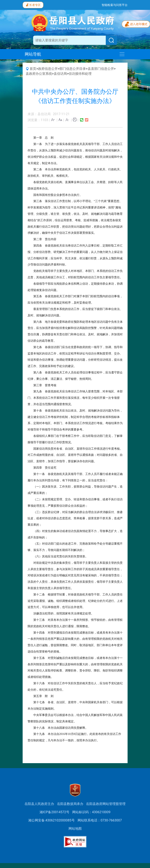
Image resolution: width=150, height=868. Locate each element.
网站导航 (33, 54)
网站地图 (75, 829)
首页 (33, 69)
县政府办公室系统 (39, 74)
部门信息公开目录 (73, 69)
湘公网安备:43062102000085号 (51, 820)
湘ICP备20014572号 (54, 812)
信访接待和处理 (80, 74)
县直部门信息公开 (101, 69)
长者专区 (33, 5)
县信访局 (60, 74)
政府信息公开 (48, 69)
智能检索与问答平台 (115, 5)
